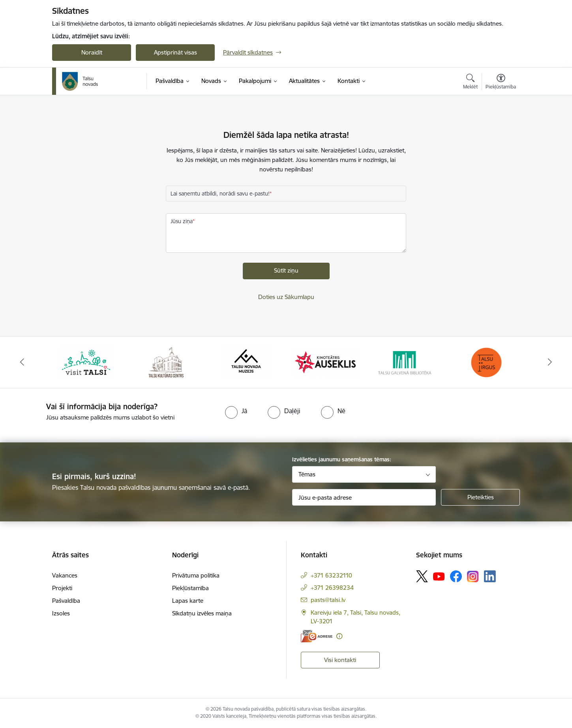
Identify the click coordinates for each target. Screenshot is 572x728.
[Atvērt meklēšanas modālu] (470, 83)
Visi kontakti (340, 660)
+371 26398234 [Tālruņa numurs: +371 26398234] (332, 588)
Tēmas (307, 474)
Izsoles (61, 613)
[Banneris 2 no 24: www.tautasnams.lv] (166, 362)
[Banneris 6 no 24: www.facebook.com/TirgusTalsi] (486, 362)
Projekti (62, 588)
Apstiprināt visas (175, 52)
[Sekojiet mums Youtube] (439, 576)
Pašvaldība (66, 601)
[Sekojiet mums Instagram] (473, 577)
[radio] (236, 411)
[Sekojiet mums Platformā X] (422, 576)
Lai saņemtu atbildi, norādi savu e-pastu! (220, 194)
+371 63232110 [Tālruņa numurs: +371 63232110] (331, 575)
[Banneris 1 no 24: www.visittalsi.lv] (86, 362)
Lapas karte (188, 601)
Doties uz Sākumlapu (286, 297)
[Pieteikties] (480, 497)
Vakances (65, 575)
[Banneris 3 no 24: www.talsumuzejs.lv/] (246, 362)
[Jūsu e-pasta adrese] (364, 497)
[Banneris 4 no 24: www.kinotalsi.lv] (326, 362)
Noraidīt (92, 52)
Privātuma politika (196, 575)
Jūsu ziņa (182, 221)
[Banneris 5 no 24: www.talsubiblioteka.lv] (406, 362)
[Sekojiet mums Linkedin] (490, 576)
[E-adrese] (317, 636)
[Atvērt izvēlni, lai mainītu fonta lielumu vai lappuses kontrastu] (501, 83)
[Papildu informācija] (339, 636)
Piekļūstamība (190, 588)
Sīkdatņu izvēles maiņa (202, 613)
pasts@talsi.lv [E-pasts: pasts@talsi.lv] (328, 600)
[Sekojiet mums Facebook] (456, 576)
